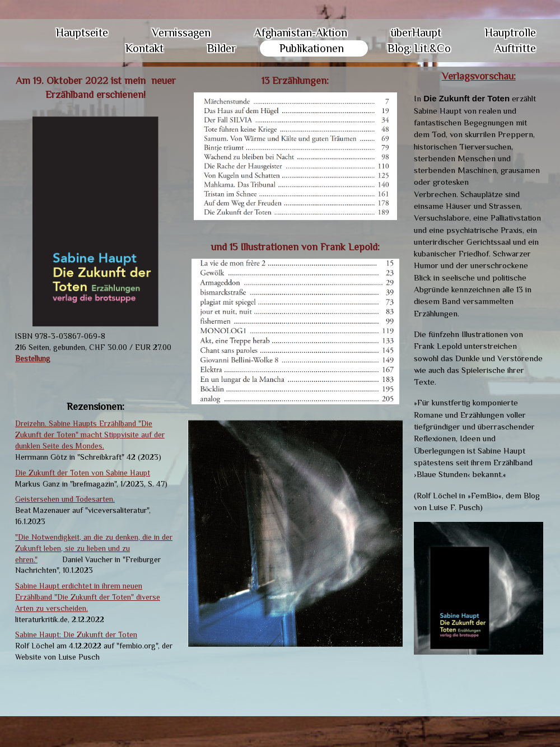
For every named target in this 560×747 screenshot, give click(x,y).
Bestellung (33, 358)
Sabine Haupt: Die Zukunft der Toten (76, 634)
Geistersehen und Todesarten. (65, 499)
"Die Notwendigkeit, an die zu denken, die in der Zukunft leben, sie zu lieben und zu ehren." (94, 548)
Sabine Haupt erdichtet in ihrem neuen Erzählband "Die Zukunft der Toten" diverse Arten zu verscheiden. (88, 597)
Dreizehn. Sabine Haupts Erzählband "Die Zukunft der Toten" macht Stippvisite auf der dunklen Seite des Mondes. (90, 435)
